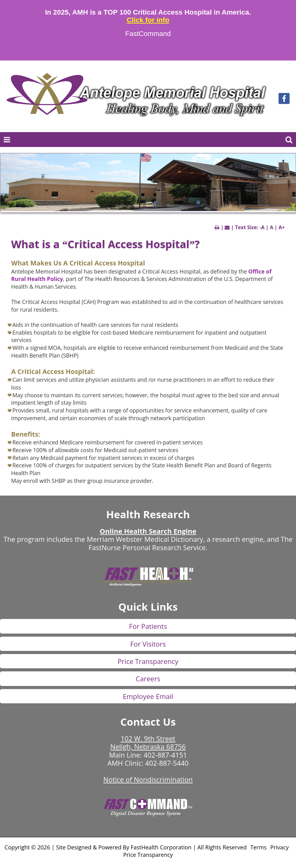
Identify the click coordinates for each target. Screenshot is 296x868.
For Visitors (148, 644)
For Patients (148, 626)
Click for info (148, 20)
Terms (259, 847)
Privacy (279, 847)
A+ (282, 227)
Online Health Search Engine (148, 531)
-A (262, 227)
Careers (148, 679)
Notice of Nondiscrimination (148, 779)
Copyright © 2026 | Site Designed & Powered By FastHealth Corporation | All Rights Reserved (126, 847)
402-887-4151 (165, 755)
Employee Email (148, 696)
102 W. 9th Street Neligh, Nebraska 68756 (148, 742)
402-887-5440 (167, 763)
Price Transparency (148, 661)
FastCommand (148, 34)
